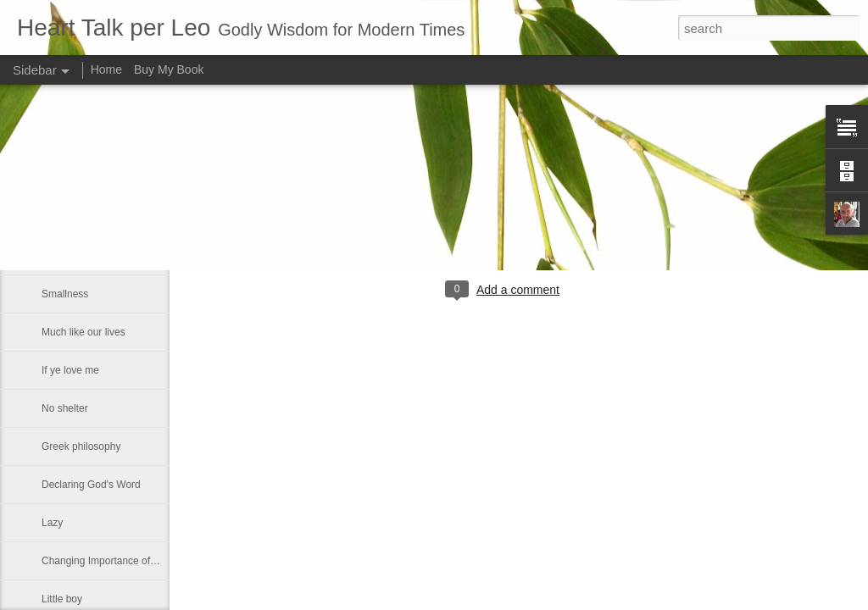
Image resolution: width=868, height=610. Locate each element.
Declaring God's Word (91, 485)
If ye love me (70, 370)
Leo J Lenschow (559, 220)
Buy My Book (169, 69)
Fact (51, 256)
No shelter (65, 408)
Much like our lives (83, 332)
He (48, 218)
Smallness (65, 294)
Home (106, 69)
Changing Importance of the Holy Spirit (129, 561)
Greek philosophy (81, 446)
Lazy (52, 523)
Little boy (62, 599)
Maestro (60, 180)
